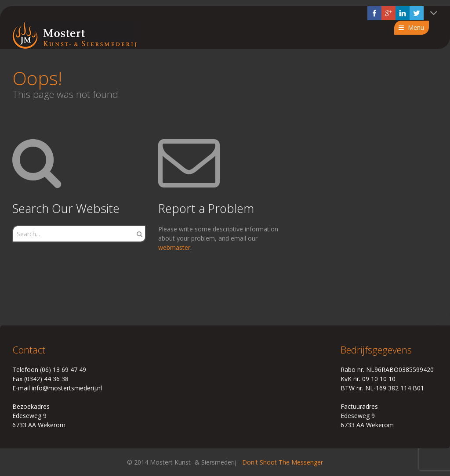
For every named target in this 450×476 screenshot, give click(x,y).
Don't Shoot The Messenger (283, 462)
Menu (416, 27)
